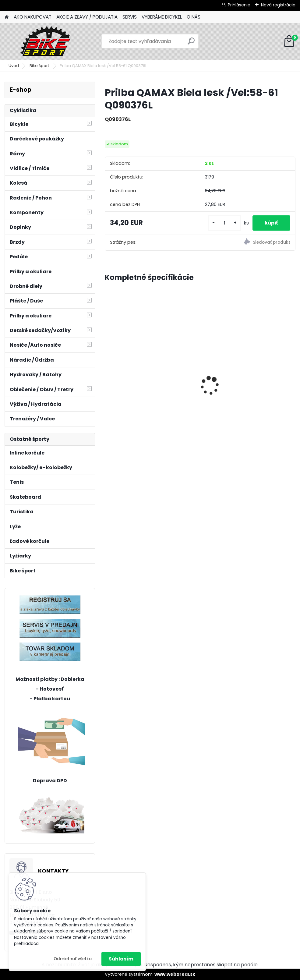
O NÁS (194, 17)
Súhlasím (121, 959)
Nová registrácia (278, 5)
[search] (191, 43)
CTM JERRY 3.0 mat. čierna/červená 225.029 (197, 375)
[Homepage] (7, 17)
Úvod (14, 66)
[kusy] (224, 223)
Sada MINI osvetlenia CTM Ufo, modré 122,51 (265, 362)
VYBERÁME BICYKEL (162, 17)
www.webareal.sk (175, 974)
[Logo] (46, 41)
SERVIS (130, 17)
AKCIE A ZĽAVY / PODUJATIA (87, 17)
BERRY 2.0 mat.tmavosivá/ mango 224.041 (129, 360)
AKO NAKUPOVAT (33, 17)
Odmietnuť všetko (73, 959)
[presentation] (108, 375)
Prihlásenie (239, 5)
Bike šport (40, 66)
